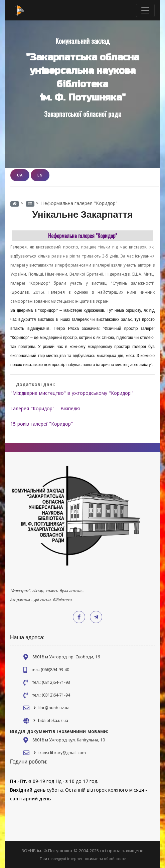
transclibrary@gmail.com (62, 753)
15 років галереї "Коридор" (42, 424)
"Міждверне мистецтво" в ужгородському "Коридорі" (72, 393)
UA (20, 175)
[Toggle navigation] (145, 10)
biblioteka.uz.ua (53, 720)
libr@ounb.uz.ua (54, 708)
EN (40, 175)
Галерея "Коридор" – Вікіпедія (45, 408)
